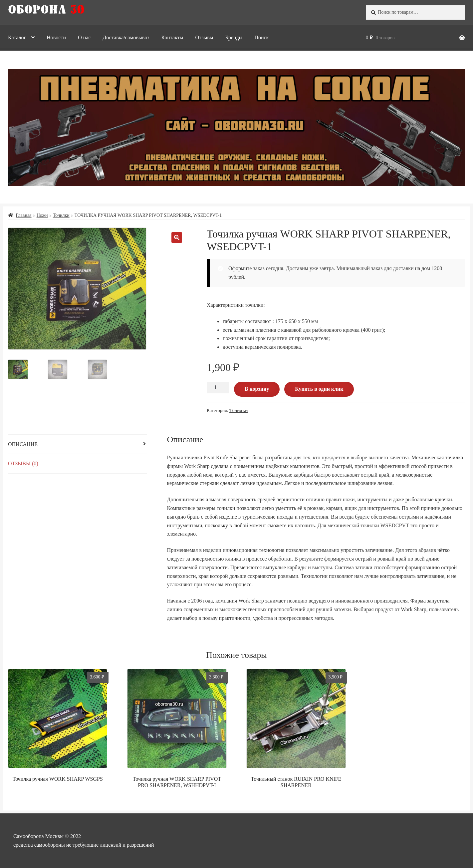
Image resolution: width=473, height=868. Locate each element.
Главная (24, 215)
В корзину (257, 389)
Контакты (172, 37)
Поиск (261, 37)
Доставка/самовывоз (126, 37)
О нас (84, 37)
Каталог (17, 37)
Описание (23, 444)
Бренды (234, 37)
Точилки (61, 215)
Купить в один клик (319, 389)
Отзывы (204, 37)
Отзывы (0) (23, 463)
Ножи (42, 215)
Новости (56, 37)
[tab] (78, 444)
